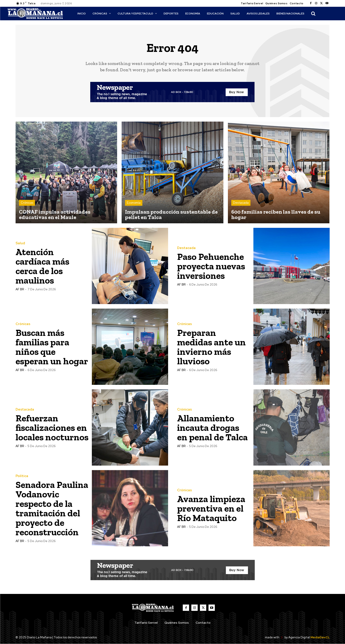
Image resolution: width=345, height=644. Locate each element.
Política (22, 476)
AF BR (20, 289)
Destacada (241, 203)
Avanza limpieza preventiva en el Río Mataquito (212, 508)
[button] (313, 14)
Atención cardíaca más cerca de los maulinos (43, 266)
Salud (20, 243)
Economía (134, 203)
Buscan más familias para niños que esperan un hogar (52, 347)
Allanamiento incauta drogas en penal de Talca (213, 428)
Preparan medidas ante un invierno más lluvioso (212, 347)
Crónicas (27, 203)
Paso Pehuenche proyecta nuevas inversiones (212, 266)
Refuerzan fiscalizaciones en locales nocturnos (52, 428)
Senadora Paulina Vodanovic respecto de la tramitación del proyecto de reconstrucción (52, 508)
